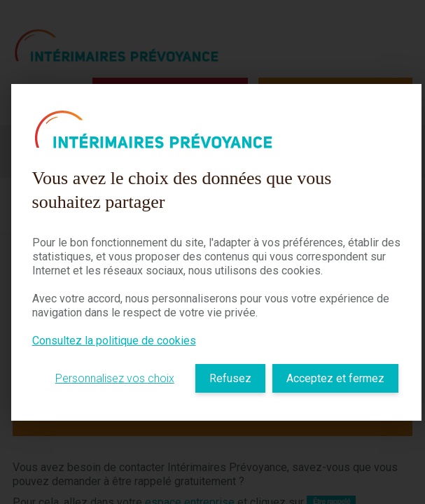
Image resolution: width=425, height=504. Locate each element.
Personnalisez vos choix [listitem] (115, 378)
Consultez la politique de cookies (114, 341)
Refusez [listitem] (230, 378)
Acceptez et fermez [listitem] (335, 378)
